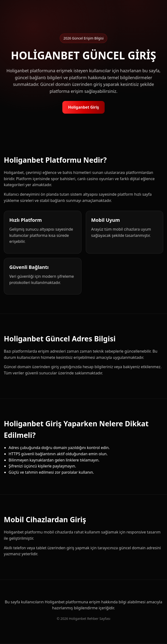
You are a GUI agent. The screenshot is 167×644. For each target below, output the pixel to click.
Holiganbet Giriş (83, 107)
